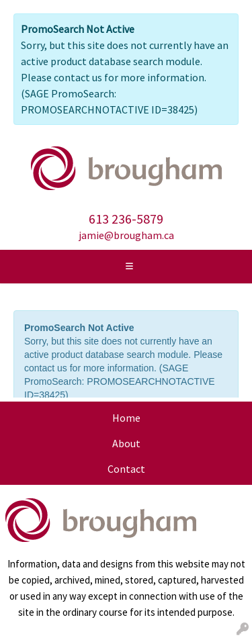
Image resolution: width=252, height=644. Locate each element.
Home (126, 418)
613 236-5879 (126, 219)
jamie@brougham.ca (126, 235)
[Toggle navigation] (130, 267)
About (126, 443)
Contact (126, 469)
